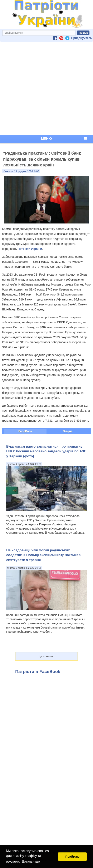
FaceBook (25, 431)
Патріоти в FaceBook (38, 671)
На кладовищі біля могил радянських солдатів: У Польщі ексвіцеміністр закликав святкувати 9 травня (43, 555)
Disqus (68, 431)
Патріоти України (30, 249)
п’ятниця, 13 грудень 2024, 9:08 (21, 171)
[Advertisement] (46, 88)
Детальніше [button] (31, 861)
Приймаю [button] (72, 857)
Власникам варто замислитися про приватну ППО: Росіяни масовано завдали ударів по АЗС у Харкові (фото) (46, 451)
